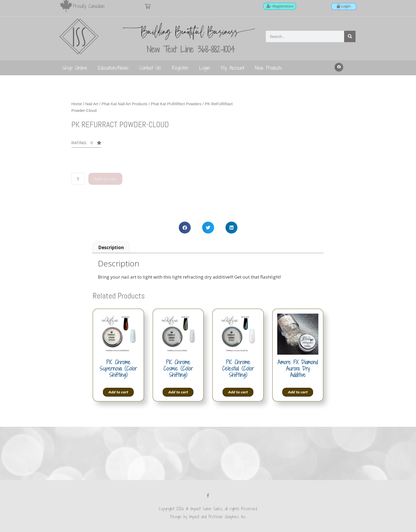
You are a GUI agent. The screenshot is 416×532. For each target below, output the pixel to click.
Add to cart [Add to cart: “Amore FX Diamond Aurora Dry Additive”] (298, 392)
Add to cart (105, 179)
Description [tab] (111, 247)
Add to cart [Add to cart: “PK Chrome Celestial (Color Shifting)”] (238, 392)
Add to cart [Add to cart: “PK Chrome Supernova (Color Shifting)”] (118, 392)
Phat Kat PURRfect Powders (176, 104)
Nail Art (92, 104)
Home (77, 104)
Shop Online (75, 68)
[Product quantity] (78, 179)
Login (205, 68)
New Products (269, 68)
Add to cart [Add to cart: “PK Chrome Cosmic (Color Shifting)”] (178, 392)
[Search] (350, 36)
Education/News (113, 68)
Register (180, 68)
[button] (339, 67)
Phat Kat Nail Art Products (124, 104)
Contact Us (150, 68)
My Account (233, 68)
